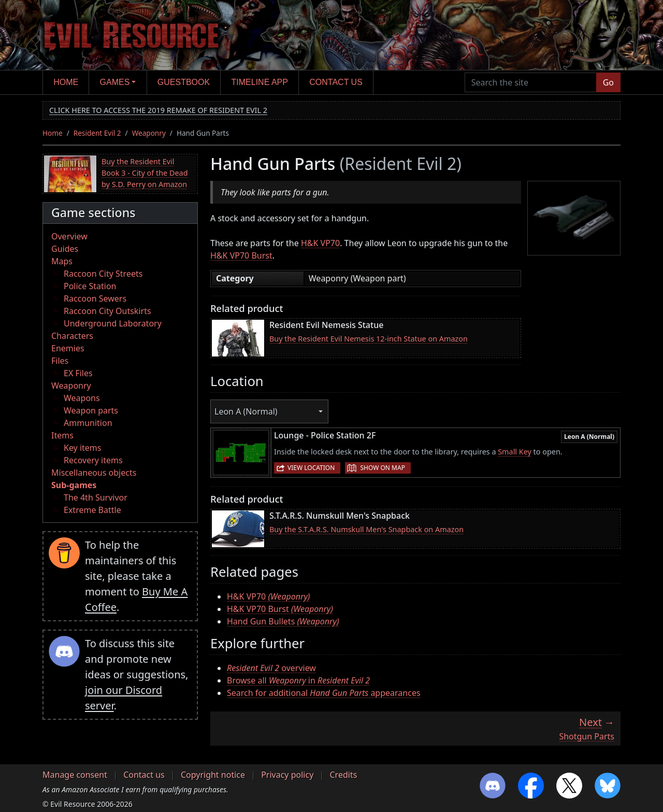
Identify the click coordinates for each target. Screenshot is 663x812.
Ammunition (88, 423)
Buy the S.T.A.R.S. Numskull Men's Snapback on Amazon (366, 529)
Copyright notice (213, 775)
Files (60, 361)
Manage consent (75, 775)
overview (271, 668)
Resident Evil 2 (97, 133)
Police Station (90, 286)
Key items (82, 448)
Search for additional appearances (324, 693)
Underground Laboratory (113, 323)
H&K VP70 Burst (241, 255)
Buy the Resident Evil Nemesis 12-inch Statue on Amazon (369, 339)
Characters (72, 336)
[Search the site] (531, 82)
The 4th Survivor (96, 497)
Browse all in (298, 680)
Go (608, 82)
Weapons (82, 398)
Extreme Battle (92, 510)
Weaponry (149, 133)
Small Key (515, 452)
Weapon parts (91, 410)
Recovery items (93, 460)
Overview (69, 236)
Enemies (68, 348)
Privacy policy (287, 775)
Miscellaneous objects (94, 473)
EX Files (78, 373)
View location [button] (311, 468)
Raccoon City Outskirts (107, 311)
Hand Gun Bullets (283, 621)
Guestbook (184, 82)
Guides (65, 249)
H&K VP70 (320, 243)
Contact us (336, 82)
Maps (62, 261)
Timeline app (260, 82)
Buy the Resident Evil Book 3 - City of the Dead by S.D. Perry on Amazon (145, 173)
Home (66, 82)
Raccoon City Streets (103, 274)
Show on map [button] (382, 468)
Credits (343, 775)
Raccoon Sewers (95, 298)
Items (62, 435)
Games (115, 82)
